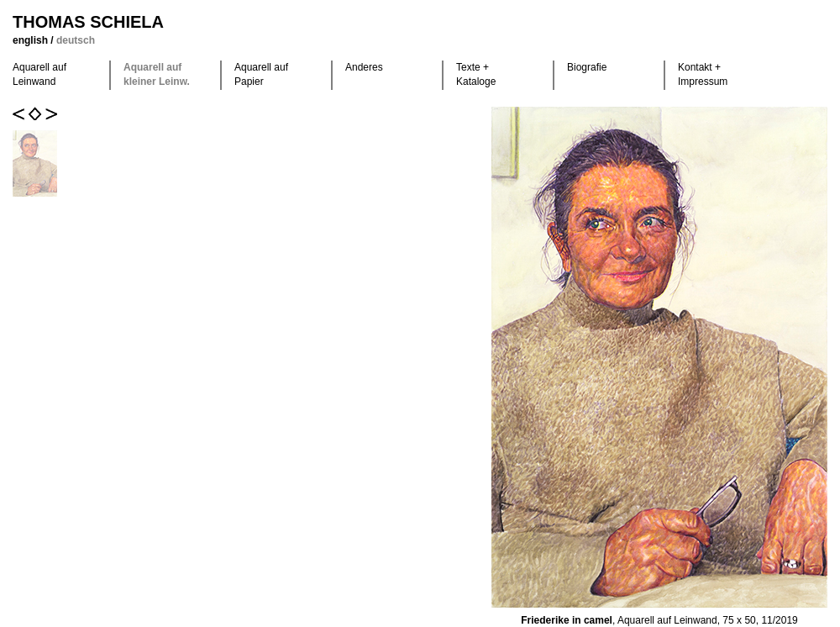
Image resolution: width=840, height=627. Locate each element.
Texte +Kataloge (476, 74)
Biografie (587, 67)
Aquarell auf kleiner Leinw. (157, 74)
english (31, 40)
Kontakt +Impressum (703, 74)
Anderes (364, 67)
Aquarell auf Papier (261, 74)
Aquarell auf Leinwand (39, 74)
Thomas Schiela (88, 22)
